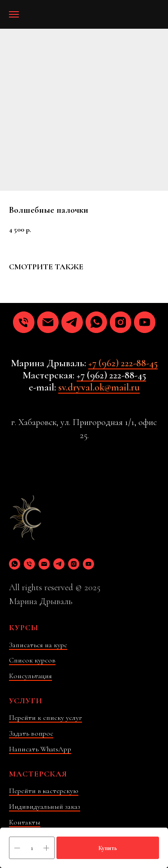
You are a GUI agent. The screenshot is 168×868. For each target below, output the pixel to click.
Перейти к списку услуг (45, 718)
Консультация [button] (30, 676)
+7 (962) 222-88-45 (123, 363)
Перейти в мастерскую (44, 791)
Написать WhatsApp (40, 749)
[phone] (24, 322)
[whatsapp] (96, 322)
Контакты (25, 822)
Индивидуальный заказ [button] (45, 807)
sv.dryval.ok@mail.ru (99, 387)
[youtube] (145, 322)
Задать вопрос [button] (31, 733)
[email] (48, 322)
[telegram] (72, 322)
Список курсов (32, 660)
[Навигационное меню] (14, 14)
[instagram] (121, 322)
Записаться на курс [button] (38, 645)
